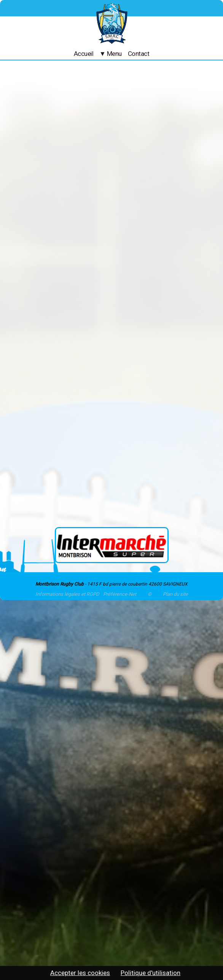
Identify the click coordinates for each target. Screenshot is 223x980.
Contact (139, 54)
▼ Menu (111, 54)
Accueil (84, 54)
